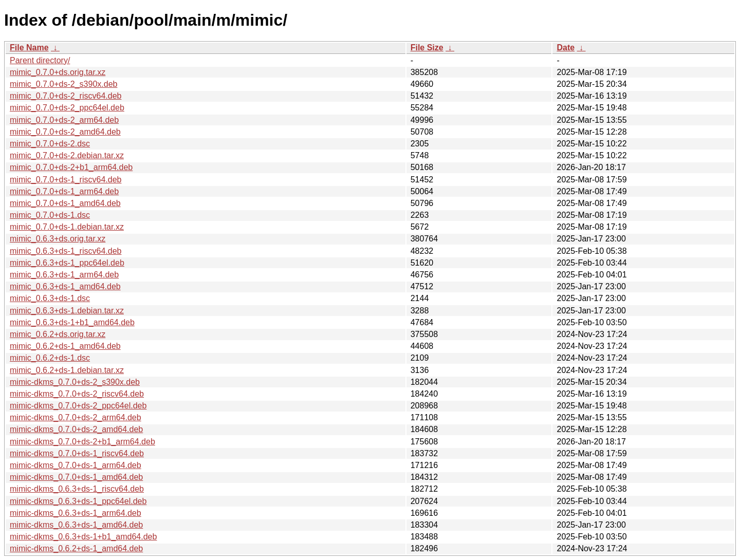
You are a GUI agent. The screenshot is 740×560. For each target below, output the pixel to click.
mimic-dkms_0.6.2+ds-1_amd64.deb (76, 548)
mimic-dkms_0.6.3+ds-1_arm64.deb (76, 513)
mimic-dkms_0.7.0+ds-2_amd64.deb (76, 429)
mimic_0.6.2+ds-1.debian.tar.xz (67, 370)
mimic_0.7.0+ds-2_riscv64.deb (66, 96)
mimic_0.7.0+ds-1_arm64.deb (64, 191)
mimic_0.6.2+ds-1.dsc (50, 358)
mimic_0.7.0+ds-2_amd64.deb (65, 132)
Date (566, 48)
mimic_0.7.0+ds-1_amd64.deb (65, 203)
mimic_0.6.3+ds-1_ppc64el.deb (67, 263)
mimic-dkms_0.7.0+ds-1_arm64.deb (76, 465)
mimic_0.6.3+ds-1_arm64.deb (64, 275)
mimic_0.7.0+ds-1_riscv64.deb (66, 180)
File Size (427, 48)
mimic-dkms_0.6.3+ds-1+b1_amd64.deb (83, 537)
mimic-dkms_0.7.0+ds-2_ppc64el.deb (78, 406)
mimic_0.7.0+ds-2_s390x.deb (63, 84)
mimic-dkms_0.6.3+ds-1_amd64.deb (76, 525)
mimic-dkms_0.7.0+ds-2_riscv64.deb (77, 394)
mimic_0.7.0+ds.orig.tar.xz (58, 72)
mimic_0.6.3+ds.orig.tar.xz (58, 239)
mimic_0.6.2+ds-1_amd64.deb (65, 346)
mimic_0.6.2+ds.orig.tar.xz (58, 334)
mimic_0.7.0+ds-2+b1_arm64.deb (71, 167)
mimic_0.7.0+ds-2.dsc (50, 144)
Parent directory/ (40, 60)
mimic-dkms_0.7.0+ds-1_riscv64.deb (77, 453)
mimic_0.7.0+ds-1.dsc (50, 215)
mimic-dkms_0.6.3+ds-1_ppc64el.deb (78, 501)
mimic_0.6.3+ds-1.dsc (50, 298)
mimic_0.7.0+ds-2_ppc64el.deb (67, 108)
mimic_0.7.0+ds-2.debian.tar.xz (67, 155)
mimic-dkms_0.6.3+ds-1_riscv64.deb (77, 489)
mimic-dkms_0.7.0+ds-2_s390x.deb (75, 382)
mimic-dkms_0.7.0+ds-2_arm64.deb (76, 417)
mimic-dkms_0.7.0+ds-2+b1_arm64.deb (82, 442)
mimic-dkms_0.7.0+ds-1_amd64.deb (76, 477)
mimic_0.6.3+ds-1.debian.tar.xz (67, 311)
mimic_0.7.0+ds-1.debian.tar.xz (67, 227)
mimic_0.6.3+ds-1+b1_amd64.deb (72, 322)
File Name (29, 48)
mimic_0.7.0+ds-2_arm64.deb (64, 120)
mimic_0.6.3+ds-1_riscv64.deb (66, 251)
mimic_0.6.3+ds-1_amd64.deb (65, 286)
